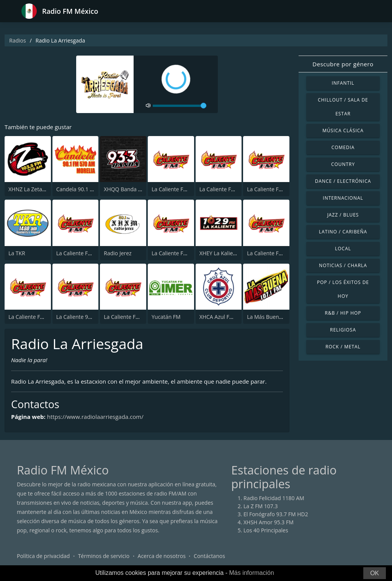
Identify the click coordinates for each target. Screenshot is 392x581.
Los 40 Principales (266, 530)
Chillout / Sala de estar (343, 107)
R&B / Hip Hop (343, 313)
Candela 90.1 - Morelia (84, 189)
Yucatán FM (166, 317)
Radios (18, 40)
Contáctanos (209, 556)
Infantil (343, 83)
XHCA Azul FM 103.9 (224, 317)
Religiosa (343, 330)
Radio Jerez (118, 253)
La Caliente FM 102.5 (129, 317)
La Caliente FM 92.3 (176, 189)
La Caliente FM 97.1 (33, 317)
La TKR (17, 253)
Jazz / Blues (343, 215)
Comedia (343, 147)
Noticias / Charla (343, 265)
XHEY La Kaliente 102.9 (228, 253)
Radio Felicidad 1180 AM (274, 498)
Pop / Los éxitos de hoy (343, 289)
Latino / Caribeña (343, 232)
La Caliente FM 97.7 (224, 189)
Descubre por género (343, 64)
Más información (251, 573)
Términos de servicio (104, 556)
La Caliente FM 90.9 (271, 189)
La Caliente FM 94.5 (271, 253)
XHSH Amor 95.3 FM (269, 522)
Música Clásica (343, 130)
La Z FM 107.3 (261, 506)
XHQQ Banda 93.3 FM (131, 189)
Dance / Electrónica (343, 181)
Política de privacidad (43, 556)
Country (343, 164)
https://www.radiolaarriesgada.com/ (95, 417)
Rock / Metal (343, 347)
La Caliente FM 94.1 (176, 253)
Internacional (343, 198)
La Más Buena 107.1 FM (276, 317)
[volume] (180, 106)
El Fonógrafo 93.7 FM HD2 (276, 514)
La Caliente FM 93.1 (80, 253)
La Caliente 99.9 (76, 317)
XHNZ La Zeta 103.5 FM (37, 189)
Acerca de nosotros (162, 556)
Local (343, 249)
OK (375, 573)
